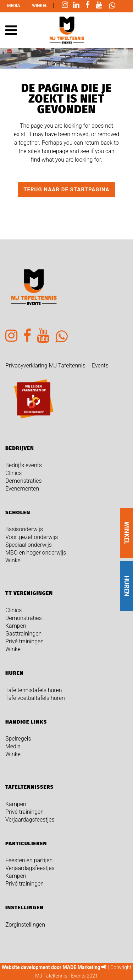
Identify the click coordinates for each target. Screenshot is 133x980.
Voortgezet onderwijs (32, 537)
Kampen (16, 626)
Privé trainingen (24, 641)
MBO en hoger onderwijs (36, 553)
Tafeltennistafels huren (34, 690)
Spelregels (18, 739)
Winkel (40, 6)
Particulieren (26, 843)
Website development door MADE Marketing (51, 967)
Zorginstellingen (25, 925)
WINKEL (127, 533)
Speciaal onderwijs (29, 545)
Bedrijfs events (24, 465)
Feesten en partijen (29, 860)
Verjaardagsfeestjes (30, 820)
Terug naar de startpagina (66, 190)
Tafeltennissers (29, 787)
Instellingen (24, 907)
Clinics (13, 473)
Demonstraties (24, 481)
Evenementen (22, 489)
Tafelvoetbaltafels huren (35, 698)
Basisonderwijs (24, 529)
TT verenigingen (29, 593)
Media (14, 6)
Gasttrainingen (23, 634)
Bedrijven (20, 448)
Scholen (18, 512)
